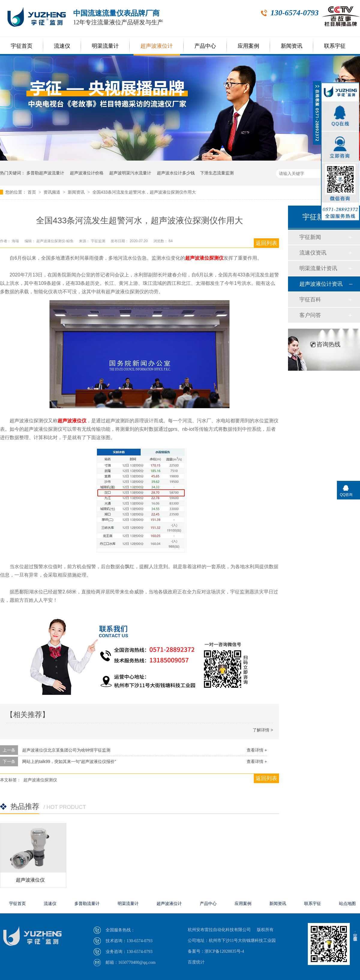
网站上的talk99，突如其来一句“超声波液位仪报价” (69, 761)
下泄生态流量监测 (217, 173)
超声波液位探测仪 (204, 258)
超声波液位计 (157, 46)
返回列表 (266, 243)
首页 (32, 192)
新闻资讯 (292, 46)
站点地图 (347, 904)
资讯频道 (52, 192)
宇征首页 (22, 46)
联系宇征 (335, 46)
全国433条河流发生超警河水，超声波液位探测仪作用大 (144, 192)
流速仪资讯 (313, 253)
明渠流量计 (105, 46)
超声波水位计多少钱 (176, 173)
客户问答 (310, 315)
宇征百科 (310, 300)
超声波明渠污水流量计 (130, 173)
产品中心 (205, 46)
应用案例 (248, 46)
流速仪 (62, 46)
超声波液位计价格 (87, 173)
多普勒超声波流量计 (45, 173)
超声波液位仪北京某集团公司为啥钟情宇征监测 (66, 750)
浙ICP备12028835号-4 (224, 951)
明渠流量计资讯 (318, 268)
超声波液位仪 (72, 421)
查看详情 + (257, 750)
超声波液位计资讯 (321, 284)
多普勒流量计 (87, 904)
